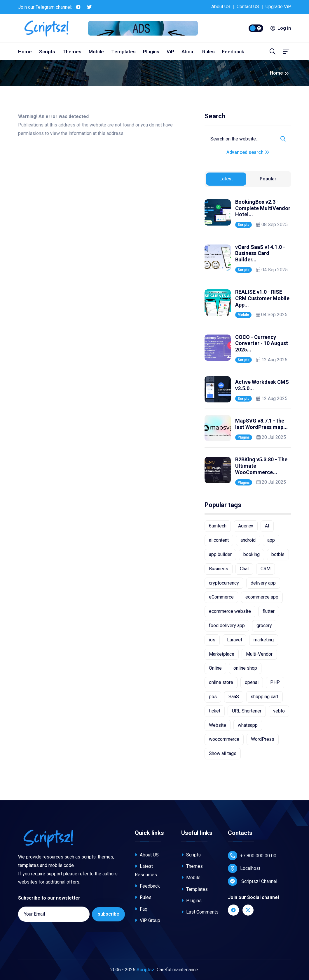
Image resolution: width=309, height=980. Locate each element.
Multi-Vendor (259, 654)
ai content (219, 540)
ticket (215, 711)
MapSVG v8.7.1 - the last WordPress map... (261, 424)
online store (221, 682)
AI (267, 526)
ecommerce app (262, 597)
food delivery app (227, 626)
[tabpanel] (248, 341)
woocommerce (224, 739)
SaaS (234, 697)
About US (221, 7)
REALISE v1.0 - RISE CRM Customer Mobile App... (262, 298)
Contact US (248, 7)
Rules (208, 52)
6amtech (218, 526)
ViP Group (147, 920)
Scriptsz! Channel (253, 881)
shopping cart (265, 697)
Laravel (234, 640)
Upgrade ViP (278, 7)
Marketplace (222, 654)
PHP (275, 682)
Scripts (47, 52)
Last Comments (200, 912)
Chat (244, 569)
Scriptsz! (146, 970)
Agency (246, 526)
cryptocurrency (224, 583)
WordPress (263, 739)
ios (212, 640)
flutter (269, 611)
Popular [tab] (268, 179)
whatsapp (248, 725)
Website (218, 725)
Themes (72, 52)
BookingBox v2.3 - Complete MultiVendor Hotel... (263, 208)
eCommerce (221, 597)
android (248, 540)
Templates (123, 52)
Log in (281, 28)
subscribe (108, 914)
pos (213, 697)
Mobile (96, 52)
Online (215, 668)
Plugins (151, 52)
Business (219, 569)
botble (278, 554)
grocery (264, 626)
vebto (279, 711)
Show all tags (223, 753)
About (188, 52)
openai (252, 682)
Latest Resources (146, 870)
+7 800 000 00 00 (252, 856)
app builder (220, 554)
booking (252, 554)
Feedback (233, 52)
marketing (264, 640)
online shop (245, 668)
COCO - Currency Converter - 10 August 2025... (262, 343)
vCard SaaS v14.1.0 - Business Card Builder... (260, 253)
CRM (266, 569)
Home (25, 52)
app (271, 540)
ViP (170, 52)
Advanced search (248, 152)
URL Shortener (247, 711)
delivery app (263, 583)
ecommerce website (230, 611)
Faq (141, 909)
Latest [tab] (226, 179)
